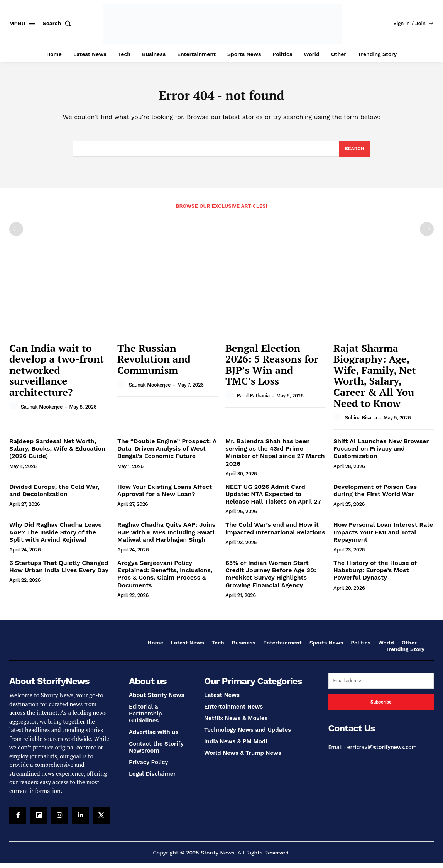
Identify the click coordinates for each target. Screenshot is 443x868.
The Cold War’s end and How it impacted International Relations (275, 533)
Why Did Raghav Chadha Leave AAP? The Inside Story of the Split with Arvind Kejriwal (56, 537)
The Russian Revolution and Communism (154, 364)
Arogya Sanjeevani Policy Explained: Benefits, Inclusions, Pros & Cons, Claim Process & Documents (165, 579)
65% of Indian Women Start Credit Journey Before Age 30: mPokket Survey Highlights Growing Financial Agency (271, 579)
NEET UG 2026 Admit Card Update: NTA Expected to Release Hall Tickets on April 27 (273, 499)
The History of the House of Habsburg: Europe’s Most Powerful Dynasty (375, 575)
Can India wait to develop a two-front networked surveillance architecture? (57, 375)
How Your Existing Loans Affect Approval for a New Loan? (165, 495)
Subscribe (381, 707)
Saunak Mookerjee (42, 411)
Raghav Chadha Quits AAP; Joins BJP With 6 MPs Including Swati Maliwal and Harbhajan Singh (166, 537)
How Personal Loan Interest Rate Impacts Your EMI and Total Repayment (383, 537)
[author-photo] (14, 411)
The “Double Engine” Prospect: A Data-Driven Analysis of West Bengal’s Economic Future (167, 453)
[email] (381, 685)
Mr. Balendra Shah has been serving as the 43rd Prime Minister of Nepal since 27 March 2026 (275, 457)
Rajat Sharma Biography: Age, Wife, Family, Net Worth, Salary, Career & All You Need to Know (375, 380)
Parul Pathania (253, 400)
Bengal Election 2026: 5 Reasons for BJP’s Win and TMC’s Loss (272, 369)
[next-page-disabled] (427, 234)
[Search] (354, 153)
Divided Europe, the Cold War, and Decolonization (54, 495)
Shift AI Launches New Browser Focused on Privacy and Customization (381, 453)
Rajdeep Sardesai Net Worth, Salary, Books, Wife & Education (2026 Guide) (57, 453)
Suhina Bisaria (361, 422)
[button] (59, 23)
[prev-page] (16, 234)
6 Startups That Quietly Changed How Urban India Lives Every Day (59, 571)
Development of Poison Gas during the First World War (375, 495)
